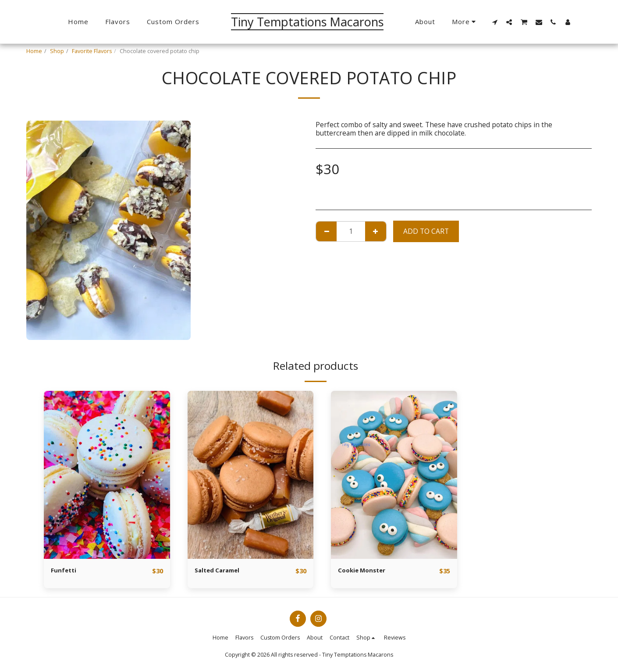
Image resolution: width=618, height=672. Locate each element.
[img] (107, 475)
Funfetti (66, 571)
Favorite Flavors (92, 51)
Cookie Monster (366, 571)
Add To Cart (426, 231)
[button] (495, 22)
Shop (57, 51)
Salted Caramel (222, 571)
